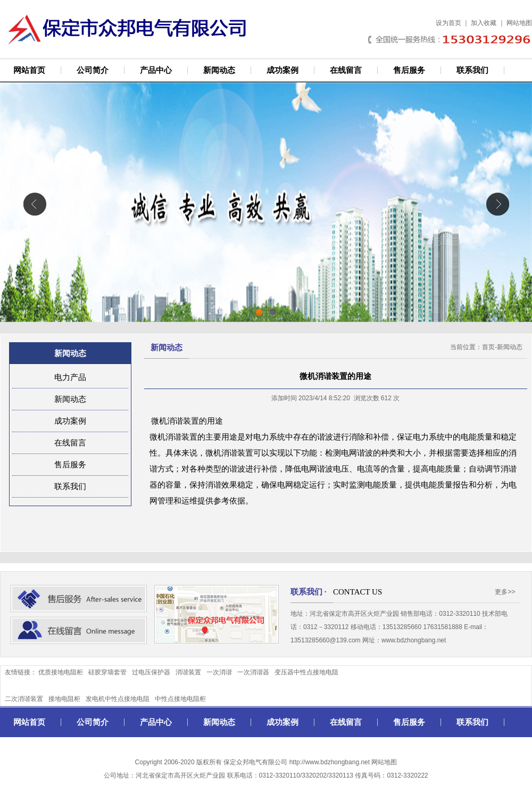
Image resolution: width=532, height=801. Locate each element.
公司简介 (93, 70)
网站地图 (519, 23)
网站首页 (29, 70)
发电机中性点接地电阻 (118, 699)
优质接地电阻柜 (61, 672)
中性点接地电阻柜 (180, 699)
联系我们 (472, 70)
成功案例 (282, 70)
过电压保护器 (151, 672)
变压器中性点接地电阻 (306, 672)
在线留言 (346, 70)
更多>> (505, 592)
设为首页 (448, 23)
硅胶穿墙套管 (107, 672)
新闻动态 (219, 70)
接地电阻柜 (64, 699)
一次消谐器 (253, 672)
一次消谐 (219, 672)
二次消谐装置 (24, 699)
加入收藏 (484, 23)
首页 (488, 347)
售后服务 (409, 70)
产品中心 (156, 70)
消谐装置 (188, 672)
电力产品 (70, 377)
